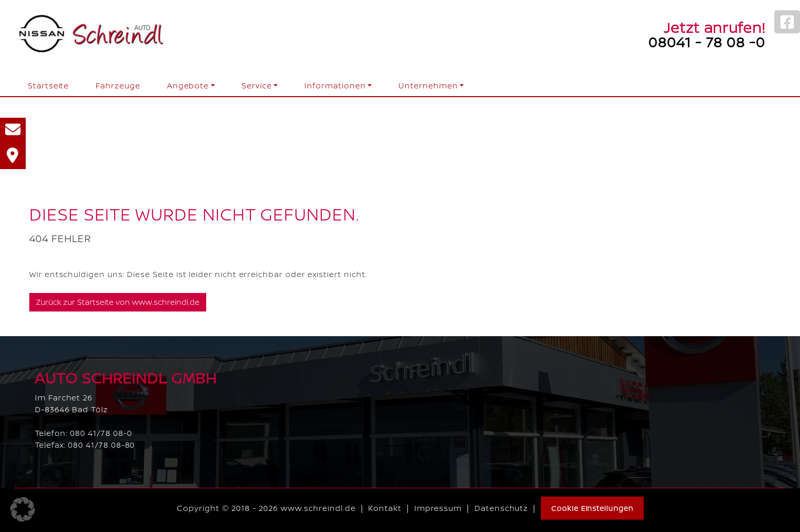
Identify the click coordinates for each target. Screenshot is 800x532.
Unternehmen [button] (428, 86)
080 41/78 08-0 (101, 433)
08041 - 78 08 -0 (707, 42)
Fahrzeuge (118, 86)
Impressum (438, 508)
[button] (23, 509)
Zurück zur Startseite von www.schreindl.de (118, 302)
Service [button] (257, 86)
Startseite (48, 86)
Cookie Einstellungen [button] (592, 508)
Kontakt (385, 508)
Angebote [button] (188, 86)
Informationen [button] (335, 86)
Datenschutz (501, 508)
